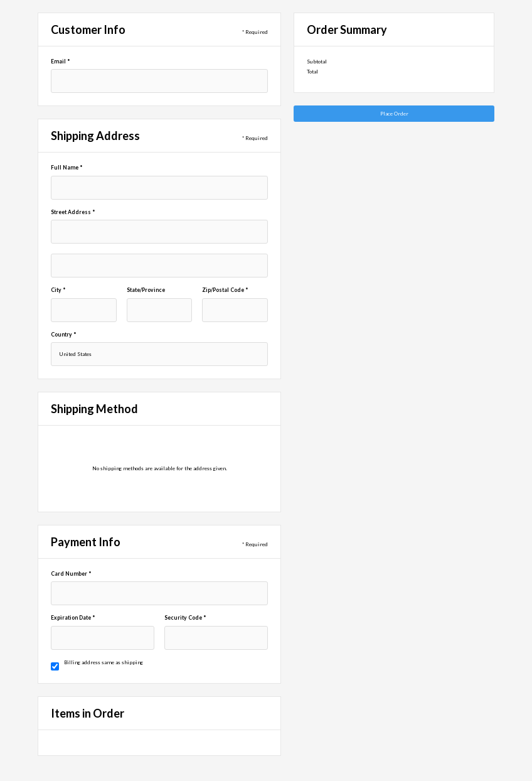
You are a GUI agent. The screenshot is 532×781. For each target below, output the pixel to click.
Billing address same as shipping (104, 663)
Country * (63, 335)
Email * (60, 62)
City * (58, 290)
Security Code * (185, 618)
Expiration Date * (73, 618)
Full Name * (66, 168)
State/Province (146, 290)
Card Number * (71, 574)
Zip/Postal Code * (225, 290)
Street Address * (73, 212)
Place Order (394, 114)
